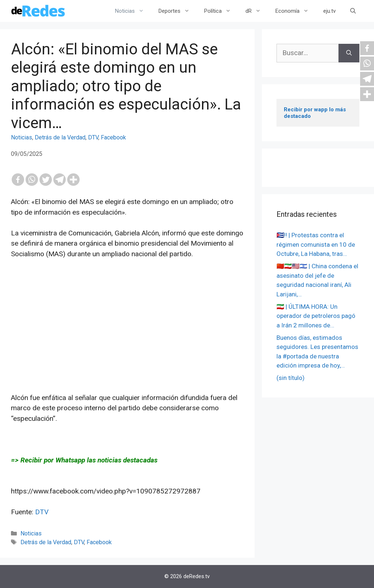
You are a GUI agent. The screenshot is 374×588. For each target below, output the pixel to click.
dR (257, 11)
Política (221, 11)
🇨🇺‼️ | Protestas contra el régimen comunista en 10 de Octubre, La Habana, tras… (316, 244)
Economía (296, 11)
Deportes (178, 11)
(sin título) (291, 378)
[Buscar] (349, 53)
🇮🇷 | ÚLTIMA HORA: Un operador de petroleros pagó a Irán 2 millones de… (316, 316)
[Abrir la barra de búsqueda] (353, 11)
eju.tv (329, 11)
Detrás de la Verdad (60, 137)
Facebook (113, 137)
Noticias (133, 11)
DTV (93, 137)
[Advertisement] (127, 342)
